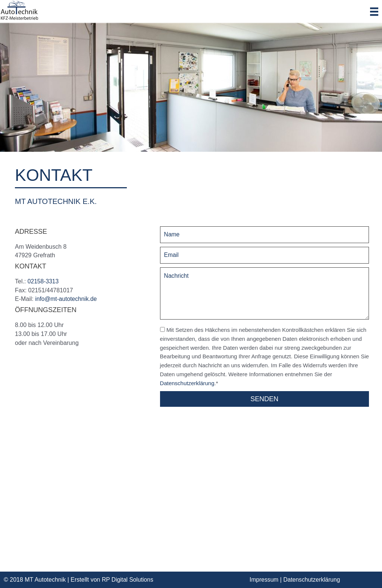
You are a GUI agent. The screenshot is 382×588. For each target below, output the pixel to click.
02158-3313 (43, 281)
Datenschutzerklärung (187, 383)
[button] (264, 399)
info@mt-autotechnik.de (67, 299)
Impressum (264, 580)
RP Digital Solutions (128, 580)
